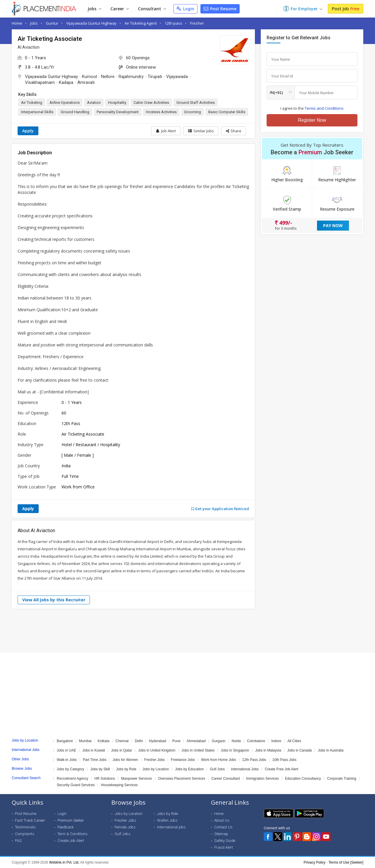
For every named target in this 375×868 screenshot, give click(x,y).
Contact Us (223, 827)
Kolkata (103, 741)
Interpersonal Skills (37, 112)
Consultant (152, 9)
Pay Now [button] (333, 225)
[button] (234, 131)
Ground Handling (75, 112)
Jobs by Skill (100, 769)
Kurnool (90, 77)
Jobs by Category (70, 769)
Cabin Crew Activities (151, 103)
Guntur (52, 23)
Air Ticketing (32, 103)
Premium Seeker (71, 820)
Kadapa (66, 82)
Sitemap (221, 834)
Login (185, 9)
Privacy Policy (315, 862)
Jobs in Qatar (121, 750)
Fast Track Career (30, 820)
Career (120, 9)
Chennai (122, 741)
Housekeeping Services (119, 785)
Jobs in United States (198, 750)
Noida (236, 741)
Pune (176, 741)
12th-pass (173, 23)
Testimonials (25, 827)
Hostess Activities (161, 112)
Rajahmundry (131, 77)
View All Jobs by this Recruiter (54, 600)
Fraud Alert (224, 847)
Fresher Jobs (154, 760)
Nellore (108, 77)
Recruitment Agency (73, 779)
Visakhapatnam (40, 82)
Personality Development (118, 112)
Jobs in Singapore (235, 750)
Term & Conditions (73, 834)
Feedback (65, 827)
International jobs (171, 827)
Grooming (192, 112)
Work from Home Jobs (218, 760)
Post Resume (220, 9)
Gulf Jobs (217, 769)
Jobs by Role (126, 769)
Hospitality (117, 103)
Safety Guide (225, 841)
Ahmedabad (196, 741)
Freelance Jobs (183, 760)
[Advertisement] (187, 631)
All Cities (294, 741)
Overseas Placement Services (182, 779)
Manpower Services (136, 779)
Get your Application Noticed (220, 509)
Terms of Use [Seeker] (346, 862)
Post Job (346, 9)
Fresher (197, 23)
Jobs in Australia (331, 750)
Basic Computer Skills (227, 112)
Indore (276, 741)
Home (17, 23)
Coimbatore (256, 741)
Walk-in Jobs (67, 760)
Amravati (86, 82)
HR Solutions (105, 779)
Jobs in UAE (67, 750)
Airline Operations (65, 103)
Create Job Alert (71, 841)
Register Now (312, 120)
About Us (222, 820)
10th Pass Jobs (284, 760)
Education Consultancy (303, 779)
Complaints (25, 834)
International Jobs (245, 769)
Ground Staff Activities (196, 103)
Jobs (94, 9)
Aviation (94, 103)
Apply (28, 131)
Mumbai (85, 741)
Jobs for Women (125, 760)
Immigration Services (262, 779)
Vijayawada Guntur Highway (91, 23)
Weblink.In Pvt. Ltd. (64, 862)
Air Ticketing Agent (141, 23)
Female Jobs (125, 827)
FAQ (18, 841)
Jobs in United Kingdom (157, 750)
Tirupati (155, 77)
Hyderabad (157, 741)
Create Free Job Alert (282, 769)
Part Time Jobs (95, 760)
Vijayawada (177, 77)
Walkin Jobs (167, 820)
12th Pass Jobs (254, 760)
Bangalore (65, 741)
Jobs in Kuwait (94, 750)
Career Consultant (225, 779)
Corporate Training (342, 779)
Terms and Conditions (324, 108)
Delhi (139, 741)
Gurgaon (219, 741)
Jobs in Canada (300, 750)
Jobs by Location (156, 769)
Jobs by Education (189, 769)
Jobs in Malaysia (268, 750)
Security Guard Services (76, 785)
